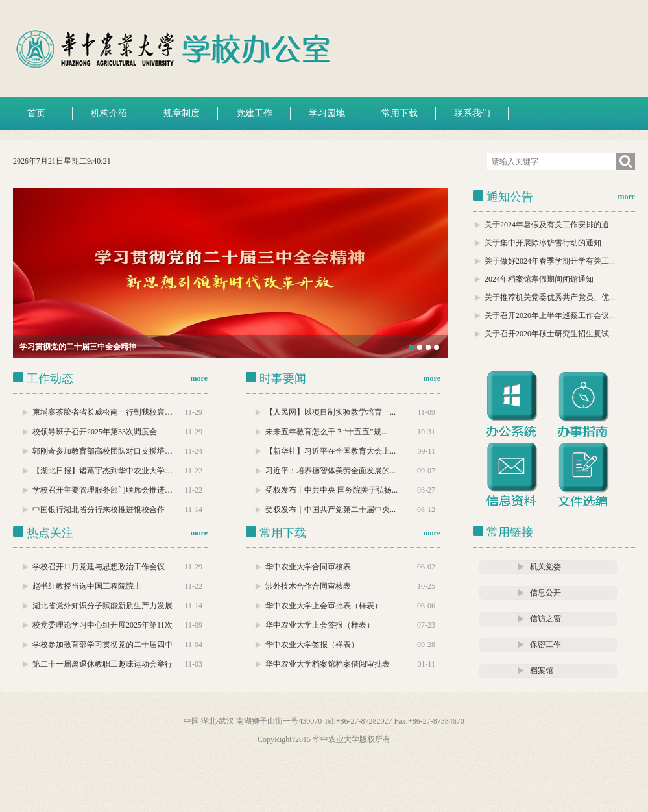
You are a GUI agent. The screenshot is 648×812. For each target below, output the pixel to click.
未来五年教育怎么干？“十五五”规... (326, 432)
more (627, 197)
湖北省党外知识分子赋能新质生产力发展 (102, 606)
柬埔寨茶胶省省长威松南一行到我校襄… (102, 412)
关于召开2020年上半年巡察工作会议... (550, 315)
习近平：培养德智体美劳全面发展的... (330, 471)
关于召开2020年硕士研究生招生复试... (550, 334)
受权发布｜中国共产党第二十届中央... (330, 510)
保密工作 (546, 645)
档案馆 (542, 671)
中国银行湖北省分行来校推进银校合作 (99, 510)
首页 (36, 113)
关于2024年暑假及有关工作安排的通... (550, 225)
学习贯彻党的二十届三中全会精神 (78, 347)
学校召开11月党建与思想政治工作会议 (99, 567)
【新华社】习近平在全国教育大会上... (330, 451)
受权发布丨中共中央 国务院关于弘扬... (331, 490)
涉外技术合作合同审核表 (308, 586)
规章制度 (182, 113)
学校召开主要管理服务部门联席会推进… (102, 490)
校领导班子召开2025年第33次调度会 (95, 432)
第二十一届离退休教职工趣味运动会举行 (102, 664)
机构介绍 (109, 113)
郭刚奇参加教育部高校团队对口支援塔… (102, 451)
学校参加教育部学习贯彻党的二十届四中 (102, 645)
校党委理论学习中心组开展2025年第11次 (102, 625)
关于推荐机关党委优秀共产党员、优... (550, 297)
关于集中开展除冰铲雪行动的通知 (543, 243)
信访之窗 (546, 619)
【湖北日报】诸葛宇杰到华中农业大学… (102, 471)
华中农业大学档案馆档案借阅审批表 (328, 664)
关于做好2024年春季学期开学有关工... (550, 261)
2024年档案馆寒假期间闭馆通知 (539, 279)
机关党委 (546, 567)
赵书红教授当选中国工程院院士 (87, 586)
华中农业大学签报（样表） (312, 645)
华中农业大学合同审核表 (308, 567)
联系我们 (472, 113)
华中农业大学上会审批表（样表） (324, 606)
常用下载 (400, 113)
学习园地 (327, 113)
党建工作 (254, 113)
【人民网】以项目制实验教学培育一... (330, 412)
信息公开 (546, 593)
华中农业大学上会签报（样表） (320, 625)
